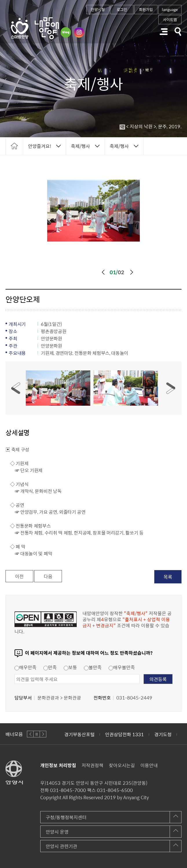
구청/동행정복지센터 (66, 817)
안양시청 (98, 9)
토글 (178, 32)
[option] (93, 210)
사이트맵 (170, 20)
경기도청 (163, 734)
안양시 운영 (57, 832)
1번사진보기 (58, 388)
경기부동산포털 (79, 734)
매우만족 (25, 667)
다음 (132, 272)
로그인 (122, 9)
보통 (70, 667)
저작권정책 (92, 765)
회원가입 (146, 9)
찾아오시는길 (122, 765)
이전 (103, 272)
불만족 (93, 667)
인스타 (79, 32)
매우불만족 (122, 667)
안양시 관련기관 (62, 846)
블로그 (66, 32)
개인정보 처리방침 (58, 765)
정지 (37, 734)
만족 (50, 667)
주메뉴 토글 (164, 32)
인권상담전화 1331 (124, 734)
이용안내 (149, 765)
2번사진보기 (126, 388)
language (170, 9)
